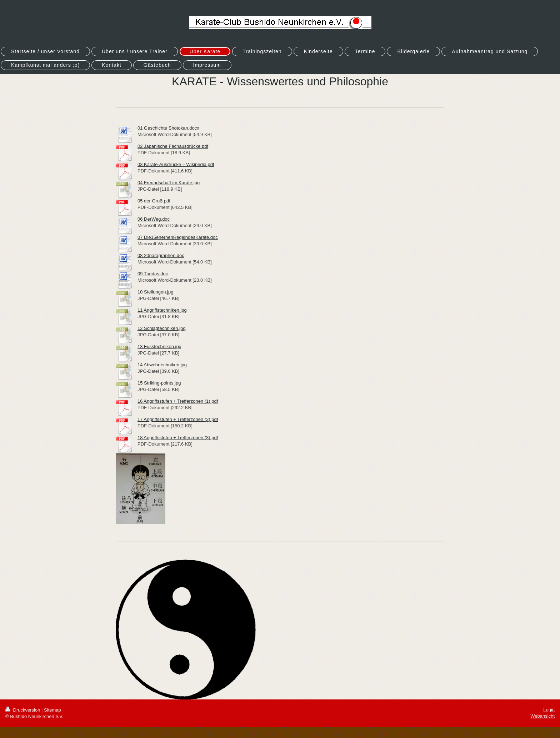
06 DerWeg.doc (154, 219)
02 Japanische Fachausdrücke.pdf (173, 146)
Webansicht (542, 716)
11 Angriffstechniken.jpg (162, 310)
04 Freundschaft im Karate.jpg (169, 183)
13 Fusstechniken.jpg (159, 347)
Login (549, 710)
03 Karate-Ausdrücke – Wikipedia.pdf (176, 164)
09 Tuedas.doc (153, 274)
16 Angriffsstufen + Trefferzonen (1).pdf (178, 401)
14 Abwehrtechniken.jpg (162, 365)
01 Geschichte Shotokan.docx (168, 128)
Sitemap (52, 710)
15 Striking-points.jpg (159, 383)
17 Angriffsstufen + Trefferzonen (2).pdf (178, 419)
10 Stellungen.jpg (155, 292)
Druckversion (23, 710)
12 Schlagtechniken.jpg (161, 328)
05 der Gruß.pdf (154, 201)
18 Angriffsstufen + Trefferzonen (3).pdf (178, 438)
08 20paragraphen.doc (161, 255)
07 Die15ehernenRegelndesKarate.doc (178, 237)
